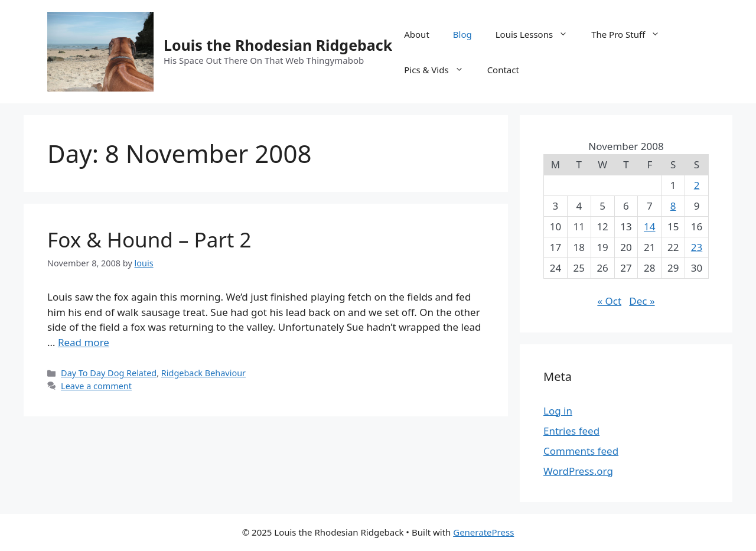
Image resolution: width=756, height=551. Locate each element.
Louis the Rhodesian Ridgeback (278, 45)
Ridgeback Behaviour (203, 373)
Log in (558, 411)
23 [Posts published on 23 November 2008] (697, 247)
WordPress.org (578, 471)
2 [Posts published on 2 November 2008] (697, 185)
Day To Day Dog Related (109, 373)
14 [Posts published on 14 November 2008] (649, 226)
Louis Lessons (537, 34)
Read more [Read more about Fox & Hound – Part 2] (84, 342)
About (417, 34)
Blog (462, 34)
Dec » (642, 301)
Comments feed (581, 451)
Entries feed (571, 431)
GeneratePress (483, 532)
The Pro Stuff (631, 34)
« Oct (609, 301)
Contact (503, 70)
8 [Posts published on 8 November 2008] (673, 206)
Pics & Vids (439, 70)
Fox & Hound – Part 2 (149, 239)
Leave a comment (96, 386)
